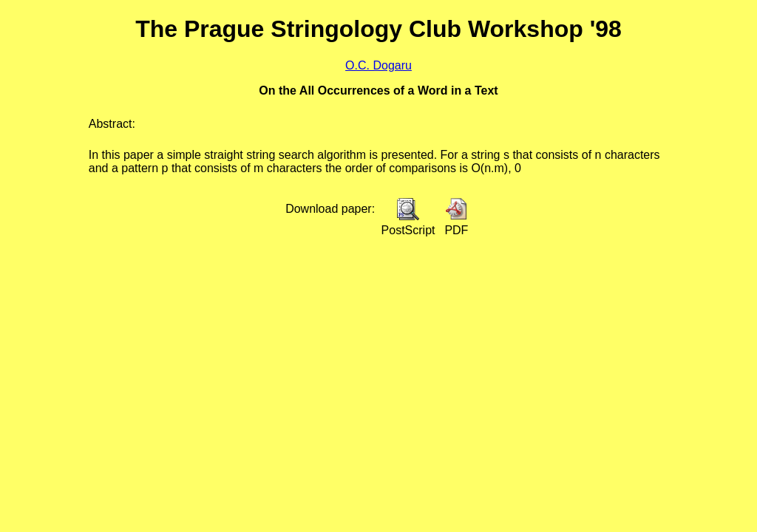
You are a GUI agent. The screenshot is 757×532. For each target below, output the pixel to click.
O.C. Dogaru (378, 65)
